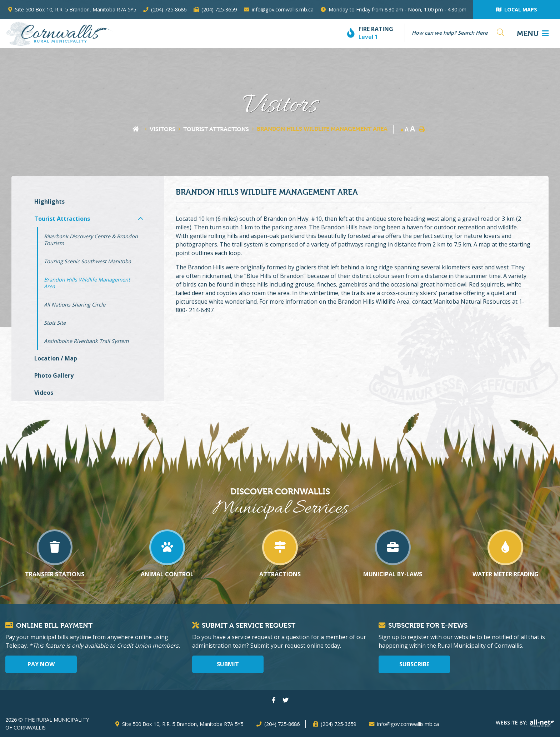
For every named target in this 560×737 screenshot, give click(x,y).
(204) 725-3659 (338, 724)
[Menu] (533, 34)
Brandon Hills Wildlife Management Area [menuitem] (87, 283)
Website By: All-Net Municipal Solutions (525, 723)
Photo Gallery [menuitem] (54, 375)
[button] (141, 218)
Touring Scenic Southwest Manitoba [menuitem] (87, 261)
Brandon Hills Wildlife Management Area (322, 129)
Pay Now (41, 664)
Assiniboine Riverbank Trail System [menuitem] (86, 341)
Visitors (162, 129)
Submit (228, 664)
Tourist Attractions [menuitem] (62, 219)
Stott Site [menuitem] (55, 323)
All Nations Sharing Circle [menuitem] (75, 305)
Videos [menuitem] (44, 393)
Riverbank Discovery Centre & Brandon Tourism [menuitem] (91, 240)
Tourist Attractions (216, 129)
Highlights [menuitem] (49, 201)
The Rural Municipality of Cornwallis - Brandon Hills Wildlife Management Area (59, 34)
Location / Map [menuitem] (56, 358)
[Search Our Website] (455, 33)
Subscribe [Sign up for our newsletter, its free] (414, 664)
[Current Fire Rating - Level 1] (373, 33)
